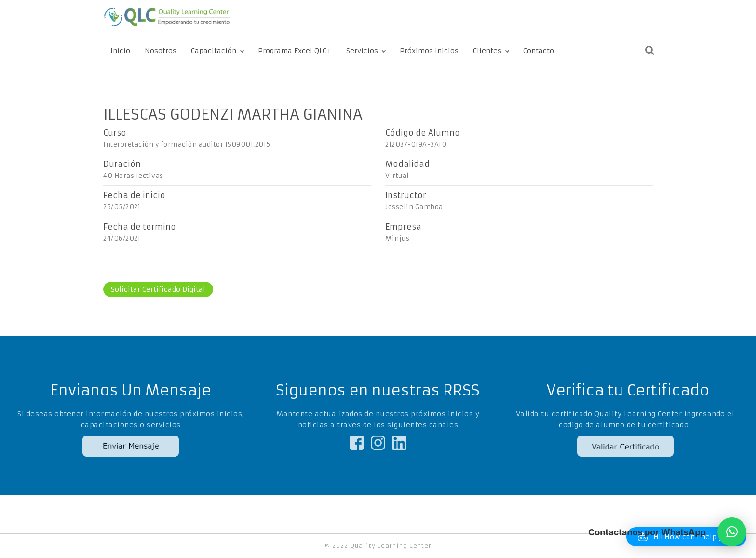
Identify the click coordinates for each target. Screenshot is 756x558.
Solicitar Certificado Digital (158, 289)
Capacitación (214, 51)
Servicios (362, 51)
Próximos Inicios (429, 51)
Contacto (539, 51)
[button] (732, 532)
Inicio (120, 51)
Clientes (487, 51)
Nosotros (161, 51)
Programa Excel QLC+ (295, 51)
